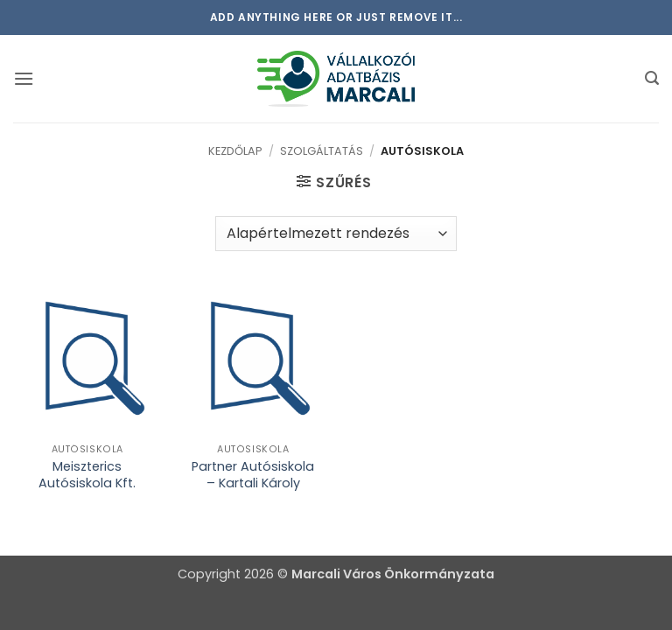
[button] (24, 78)
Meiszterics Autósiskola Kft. (87, 475)
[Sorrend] (336, 234)
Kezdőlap (235, 151)
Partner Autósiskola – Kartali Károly (253, 475)
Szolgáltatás (322, 151)
